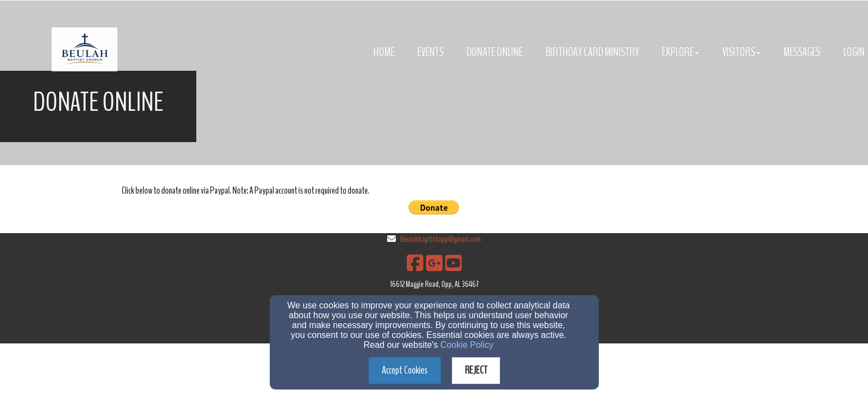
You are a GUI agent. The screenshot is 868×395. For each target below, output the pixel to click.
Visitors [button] (741, 52)
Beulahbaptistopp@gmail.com (441, 239)
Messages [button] (802, 52)
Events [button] (430, 52)
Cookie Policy (467, 345)
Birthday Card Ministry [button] (592, 52)
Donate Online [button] (495, 52)
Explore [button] (680, 52)
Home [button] (384, 52)
